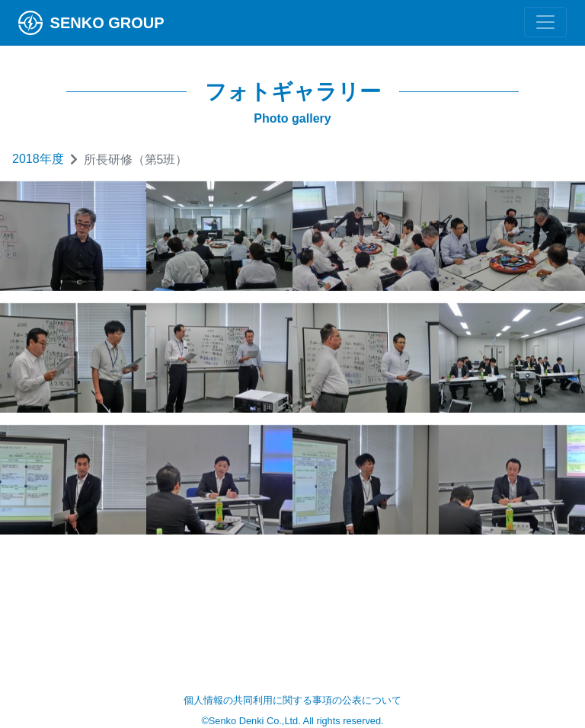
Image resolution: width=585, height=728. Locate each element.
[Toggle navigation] (545, 22)
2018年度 (38, 159)
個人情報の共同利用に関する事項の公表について (292, 700)
